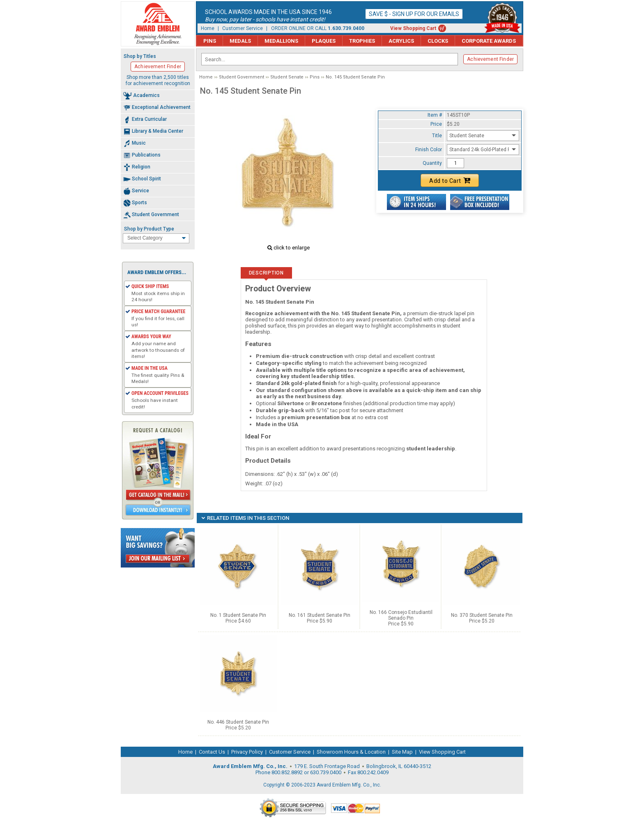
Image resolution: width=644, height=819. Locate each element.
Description (266, 273)
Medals (240, 41)
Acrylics (401, 41)
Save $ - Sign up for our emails (414, 14)
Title (437, 136)
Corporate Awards (489, 41)
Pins (210, 41)
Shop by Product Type (149, 229)
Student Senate (287, 77)
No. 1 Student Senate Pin (238, 615)
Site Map (402, 752)
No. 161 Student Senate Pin (320, 615)
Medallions (281, 41)
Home (208, 28)
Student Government (241, 77)
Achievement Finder (490, 59)
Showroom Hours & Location (351, 752)
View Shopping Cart (413, 28)
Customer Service (243, 28)
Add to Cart (450, 180)
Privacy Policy (247, 752)
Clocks (438, 41)
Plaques (324, 41)
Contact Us (212, 752)
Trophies (362, 41)
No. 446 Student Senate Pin (238, 722)
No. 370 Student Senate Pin (482, 615)
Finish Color (429, 150)
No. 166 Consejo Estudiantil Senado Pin (401, 615)
